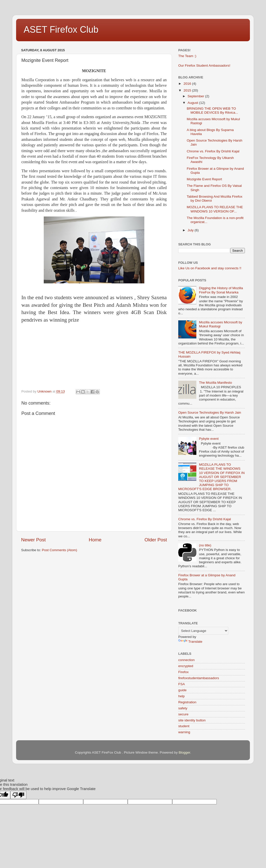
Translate (190, 642)
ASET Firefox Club (61, 30)
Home (95, 540)
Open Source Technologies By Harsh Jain (210, 413)
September (196, 96)
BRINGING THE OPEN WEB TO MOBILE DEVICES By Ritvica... (212, 111)
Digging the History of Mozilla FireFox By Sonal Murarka (221, 290)
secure (183, 714)
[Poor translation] (18, 795)
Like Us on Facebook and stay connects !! (210, 268)
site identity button (192, 720)
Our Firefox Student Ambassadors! (204, 66)
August (193, 103)
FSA (182, 684)
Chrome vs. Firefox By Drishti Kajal (213, 151)
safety (183, 708)
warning (184, 732)
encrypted (186, 666)
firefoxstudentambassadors (199, 678)
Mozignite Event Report (204, 179)
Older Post (156, 540)
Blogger (184, 752)
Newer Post (33, 540)
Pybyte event (209, 439)
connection (186, 660)
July (191, 230)
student (184, 726)
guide (182, 690)
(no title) (205, 545)
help (182, 696)
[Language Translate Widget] (203, 631)
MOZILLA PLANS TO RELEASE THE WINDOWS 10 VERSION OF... (215, 209)
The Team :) (187, 56)
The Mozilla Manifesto (215, 383)
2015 (188, 90)
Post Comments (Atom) (60, 550)
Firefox (183, 672)
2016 (188, 84)
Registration (187, 702)
